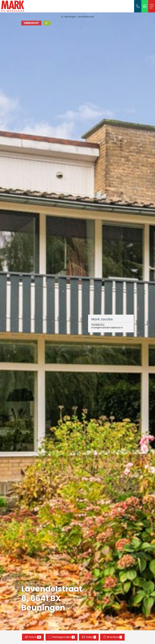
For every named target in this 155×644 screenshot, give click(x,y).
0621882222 (98, 325)
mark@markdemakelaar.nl (107, 328)
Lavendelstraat (86, 17)
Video (89, 637)
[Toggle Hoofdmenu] (152, 6)
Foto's (33, 637)
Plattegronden (62, 637)
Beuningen (70, 17)
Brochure (112, 637)
